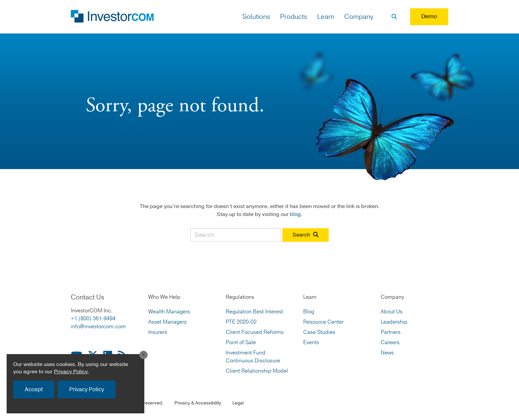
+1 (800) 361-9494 (93, 319)
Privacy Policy (71, 372)
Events (311, 342)
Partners (391, 332)
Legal (238, 403)
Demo (429, 16)
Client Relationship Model (257, 371)
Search (306, 235)
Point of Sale (241, 342)
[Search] (394, 17)
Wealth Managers (169, 312)
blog (295, 214)
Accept (34, 389)
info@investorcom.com (98, 327)
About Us (392, 312)
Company (359, 17)
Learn (326, 17)
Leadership (394, 322)
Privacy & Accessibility (198, 403)
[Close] (142, 354)
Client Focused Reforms (255, 332)
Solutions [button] (256, 17)
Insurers (158, 332)
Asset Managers (167, 322)
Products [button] (294, 17)
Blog (309, 312)
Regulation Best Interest (254, 312)
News (387, 353)
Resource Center (323, 322)
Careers (390, 342)
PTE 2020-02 (241, 322)
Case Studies (319, 332)
